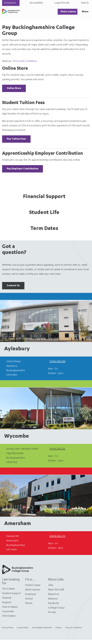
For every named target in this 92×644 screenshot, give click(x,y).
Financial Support (44, 197)
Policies (59, 628)
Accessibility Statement (42, 628)
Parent (29, 603)
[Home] (11, 14)
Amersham (18, 524)
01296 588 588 (57, 362)
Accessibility (36, 3)
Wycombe (17, 437)
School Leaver (33, 585)
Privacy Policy (8, 628)
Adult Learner (33, 590)
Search (85, 3)
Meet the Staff (56, 590)
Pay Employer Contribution (23, 169)
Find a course (68, 12)
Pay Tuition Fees (16, 139)
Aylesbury (17, 349)
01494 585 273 (57, 536)
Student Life (44, 213)
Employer (31, 594)
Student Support (12, 593)
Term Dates (44, 229)
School (29, 599)
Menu (85, 12)
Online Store (14, 88)
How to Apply (10, 607)
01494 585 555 (57, 449)
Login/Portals (62, 3)
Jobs (51, 585)
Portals (52, 612)
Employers (10, 3)
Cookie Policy (23, 628)
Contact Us (13, 286)
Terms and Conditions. (25, 61)
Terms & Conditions (74, 628)
